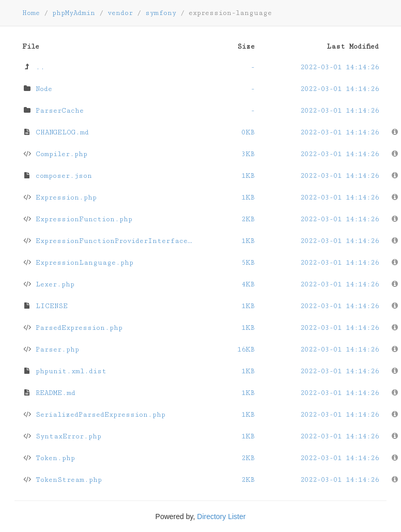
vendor (120, 13)
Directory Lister (221, 516)
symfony (161, 13)
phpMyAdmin (74, 13)
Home (31, 13)
